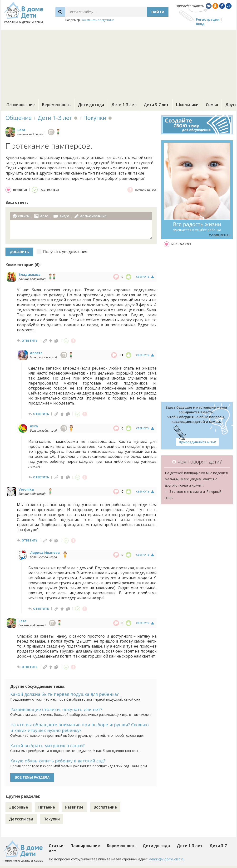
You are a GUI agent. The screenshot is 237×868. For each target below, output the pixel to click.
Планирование (21, 105)
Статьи (56, 846)
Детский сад (21, 819)
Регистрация (208, 19)
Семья (212, 105)
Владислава (30, 275)
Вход (200, 24)
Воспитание (105, 807)
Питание (47, 807)
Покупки (95, 118)
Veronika (26, 489)
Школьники (187, 105)
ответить (30, 341)
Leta (21, 130)
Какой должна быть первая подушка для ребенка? (64, 694)
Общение (19, 118)
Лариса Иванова (45, 553)
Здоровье (19, 807)
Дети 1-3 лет (124, 105)
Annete (36, 353)
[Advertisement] (118, 63)
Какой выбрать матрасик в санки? (47, 746)
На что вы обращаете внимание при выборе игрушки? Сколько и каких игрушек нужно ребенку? (79, 727)
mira (34, 426)
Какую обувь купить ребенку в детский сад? (58, 761)
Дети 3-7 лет (156, 105)
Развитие (74, 807)
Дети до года (91, 105)
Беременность (56, 105)
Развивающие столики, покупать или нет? (56, 709)
